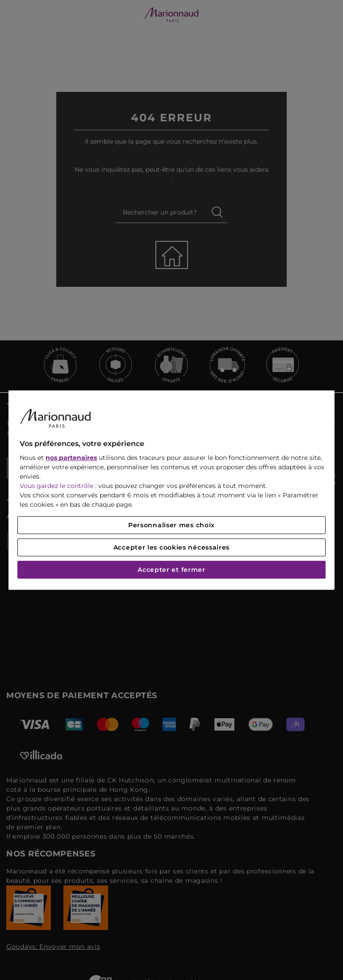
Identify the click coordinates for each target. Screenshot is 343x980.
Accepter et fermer (171, 570)
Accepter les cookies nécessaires (171, 547)
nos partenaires (71, 458)
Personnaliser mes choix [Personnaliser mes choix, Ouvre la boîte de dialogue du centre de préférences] (171, 525)
